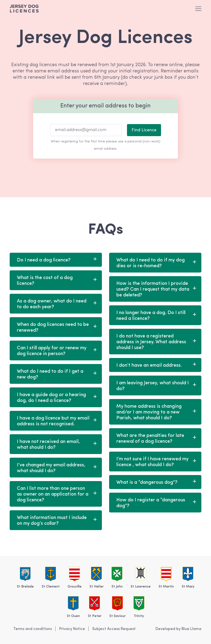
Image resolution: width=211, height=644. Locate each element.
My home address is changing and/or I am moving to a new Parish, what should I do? (149, 412)
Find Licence (144, 130)
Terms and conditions (33, 629)
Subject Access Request (114, 629)
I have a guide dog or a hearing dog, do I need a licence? (51, 398)
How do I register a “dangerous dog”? (151, 503)
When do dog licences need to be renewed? (53, 328)
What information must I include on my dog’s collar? (52, 521)
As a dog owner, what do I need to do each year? (52, 304)
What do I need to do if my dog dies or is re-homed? (151, 263)
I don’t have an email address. (149, 365)
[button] (198, 9)
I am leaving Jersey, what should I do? (153, 386)
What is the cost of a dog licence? (45, 281)
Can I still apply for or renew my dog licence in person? (52, 351)
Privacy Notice (72, 629)
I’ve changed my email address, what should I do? (51, 468)
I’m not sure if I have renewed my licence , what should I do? (152, 462)
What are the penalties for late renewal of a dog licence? (150, 439)
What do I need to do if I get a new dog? (50, 374)
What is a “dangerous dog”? (147, 483)
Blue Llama (191, 629)
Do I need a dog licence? (44, 260)
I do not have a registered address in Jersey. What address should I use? (151, 342)
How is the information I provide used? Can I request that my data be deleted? (153, 289)
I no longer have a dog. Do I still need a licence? (151, 316)
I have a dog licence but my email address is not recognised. (53, 421)
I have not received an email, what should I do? (48, 445)
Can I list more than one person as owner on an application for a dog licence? (53, 494)
